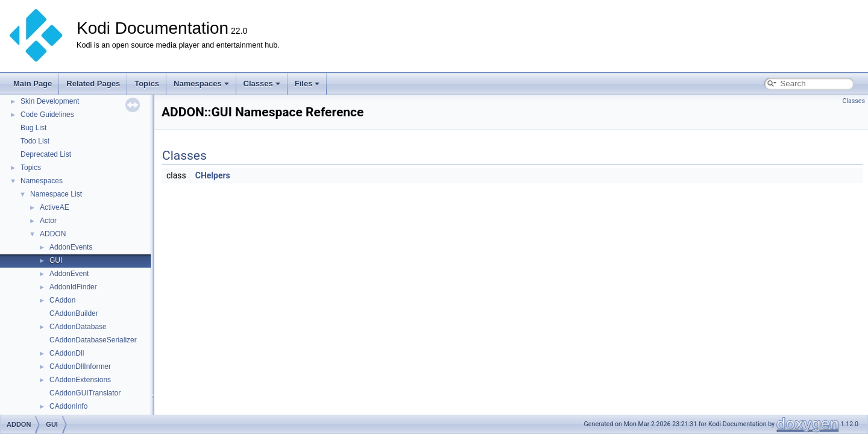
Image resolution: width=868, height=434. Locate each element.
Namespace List (56, 194)
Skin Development (50, 101)
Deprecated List (46, 154)
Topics (147, 83)
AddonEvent (69, 274)
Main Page (33, 83)
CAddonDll (67, 353)
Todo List (35, 141)
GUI (56, 260)
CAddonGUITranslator (85, 393)
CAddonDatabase (78, 327)
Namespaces (201, 83)
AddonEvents (71, 247)
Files (307, 83)
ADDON (53, 234)
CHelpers (213, 175)
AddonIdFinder (73, 287)
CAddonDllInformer (80, 366)
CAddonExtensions (80, 380)
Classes (262, 83)
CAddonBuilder (74, 313)
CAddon (62, 300)
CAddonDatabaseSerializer (93, 340)
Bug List (33, 128)
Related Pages (93, 83)
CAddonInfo (68, 406)
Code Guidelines (47, 115)
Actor (48, 221)
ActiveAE (55, 207)
